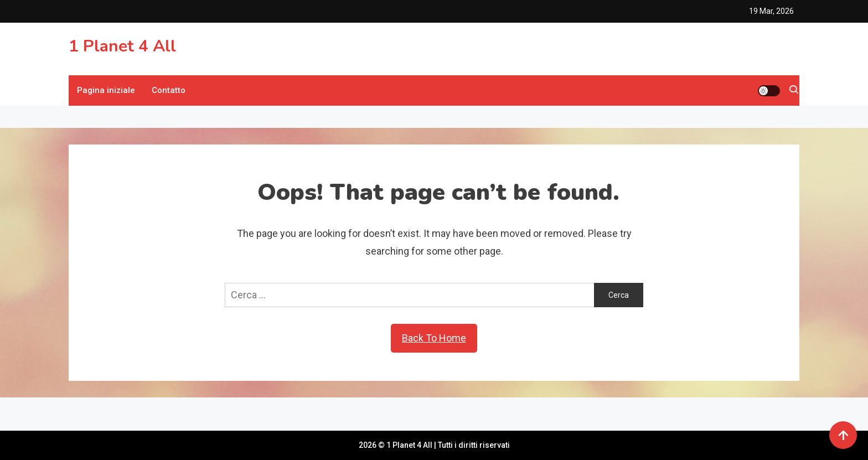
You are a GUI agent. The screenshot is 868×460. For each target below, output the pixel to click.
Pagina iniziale (106, 90)
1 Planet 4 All (122, 46)
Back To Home (434, 338)
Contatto (169, 90)
